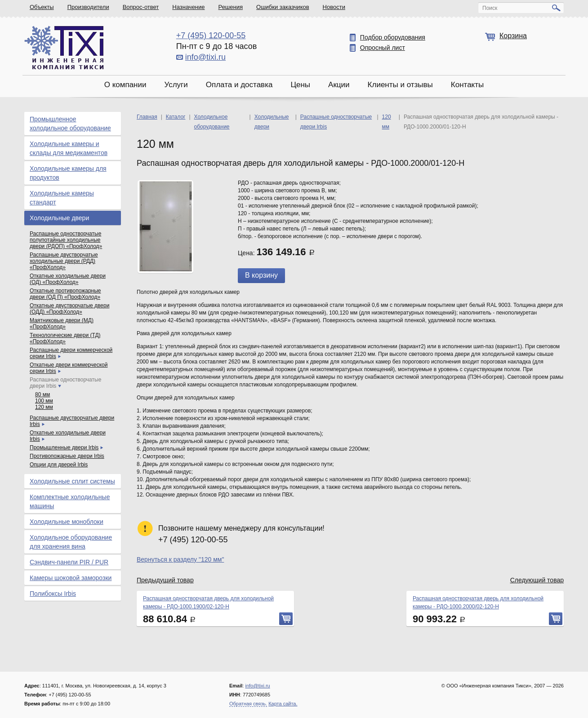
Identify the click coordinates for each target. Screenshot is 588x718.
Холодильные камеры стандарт (62, 198)
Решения (231, 7)
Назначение (188, 7)
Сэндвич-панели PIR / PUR (69, 562)
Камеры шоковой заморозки (71, 578)
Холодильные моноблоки (67, 522)
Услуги (176, 85)
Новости (334, 7)
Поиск (490, 8)
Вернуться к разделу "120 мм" (180, 559)
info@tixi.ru (205, 57)
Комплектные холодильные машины (70, 501)
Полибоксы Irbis (53, 594)
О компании (125, 85)
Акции (339, 85)
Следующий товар (537, 580)
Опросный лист (383, 48)
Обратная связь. (248, 704)
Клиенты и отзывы (400, 85)
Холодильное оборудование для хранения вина (71, 542)
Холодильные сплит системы (72, 481)
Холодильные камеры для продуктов (68, 173)
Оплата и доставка (239, 85)
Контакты (467, 85)
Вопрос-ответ (141, 7)
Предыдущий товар (165, 580)
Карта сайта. (283, 704)
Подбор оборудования (393, 37)
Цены (300, 85)
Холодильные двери (59, 218)
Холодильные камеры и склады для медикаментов (69, 148)
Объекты (42, 7)
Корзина (513, 36)
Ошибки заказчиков (283, 7)
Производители (88, 7)
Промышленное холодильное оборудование (70, 124)
